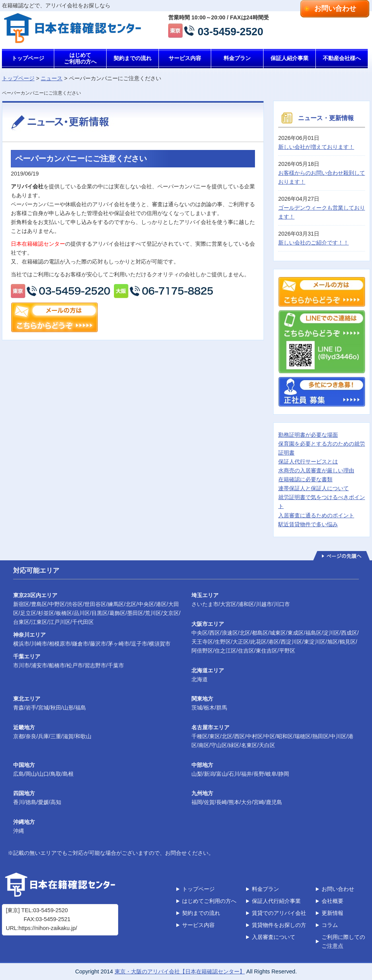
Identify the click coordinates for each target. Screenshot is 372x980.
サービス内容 (185, 58)
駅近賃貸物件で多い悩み (308, 524)
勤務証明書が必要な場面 (308, 435)
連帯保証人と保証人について (313, 488)
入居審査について (274, 937)
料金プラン (237, 58)
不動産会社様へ (342, 58)
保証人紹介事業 (289, 58)
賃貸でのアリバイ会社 (279, 913)
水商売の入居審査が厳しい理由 (316, 470)
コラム (330, 925)
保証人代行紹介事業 (276, 901)
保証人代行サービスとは (308, 462)
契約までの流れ (133, 58)
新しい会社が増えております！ (316, 147)
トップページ (28, 58)
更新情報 (332, 913)
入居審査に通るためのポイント (316, 515)
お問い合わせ (335, 9)
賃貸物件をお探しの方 (279, 925)
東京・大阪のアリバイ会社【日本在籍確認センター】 (180, 971)
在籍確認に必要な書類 (305, 479)
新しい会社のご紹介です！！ (313, 243)
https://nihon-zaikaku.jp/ (48, 928)
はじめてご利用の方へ (80, 58)
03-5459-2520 (230, 31)
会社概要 (332, 901)
